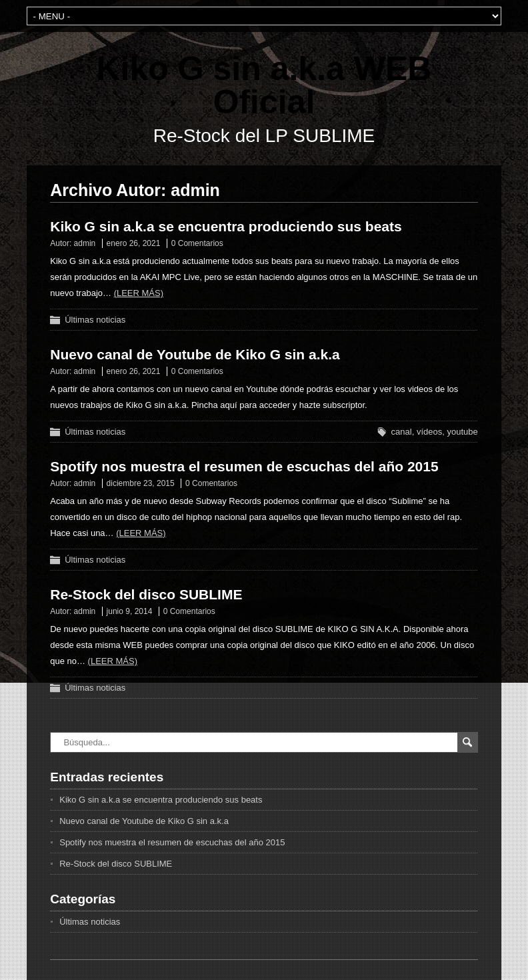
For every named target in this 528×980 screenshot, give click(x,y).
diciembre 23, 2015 (141, 483)
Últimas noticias (95, 320)
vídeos (429, 432)
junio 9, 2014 (130, 611)
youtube (462, 432)
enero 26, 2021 (134, 243)
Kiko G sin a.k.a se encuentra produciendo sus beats (226, 226)
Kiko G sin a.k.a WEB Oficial (264, 85)
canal (402, 432)
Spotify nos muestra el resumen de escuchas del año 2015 (244, 466)
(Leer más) (139, 293)
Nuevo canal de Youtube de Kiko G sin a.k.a (195, 354)
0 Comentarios (197, 243)
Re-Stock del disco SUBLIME (146, 594)
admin (85, 243)
